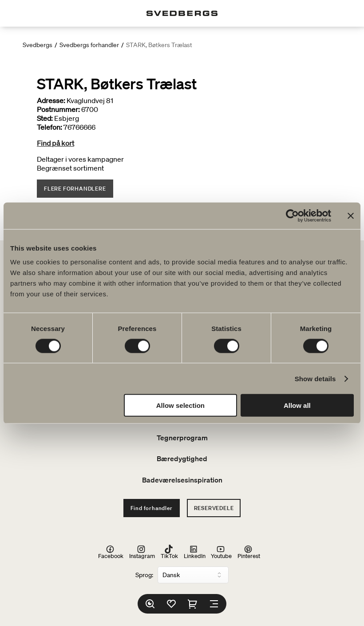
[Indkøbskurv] (193, 604)
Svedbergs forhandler (89, 45)
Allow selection (180, 405)
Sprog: (144, 575)
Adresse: (51, 100)
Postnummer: (58, 109)
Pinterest (249, 552)
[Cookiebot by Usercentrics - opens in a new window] (292, 215)
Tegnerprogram (182, 438)
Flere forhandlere (75, 189)
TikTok (169, 552)
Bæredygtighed (182, 459)
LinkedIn (195, 552)
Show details (315, 378)
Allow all (297, 405)
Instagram (142, 552)
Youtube (221, 552)
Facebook (111, 552)
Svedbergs (38, 45)
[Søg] (150, 604)
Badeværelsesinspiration (182, 480)
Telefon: (49, 127)
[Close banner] (351, 215)
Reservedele (214, 508)
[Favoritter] (171, 604)
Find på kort (55, 143)
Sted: (45, 118)
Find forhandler (152, 508)
